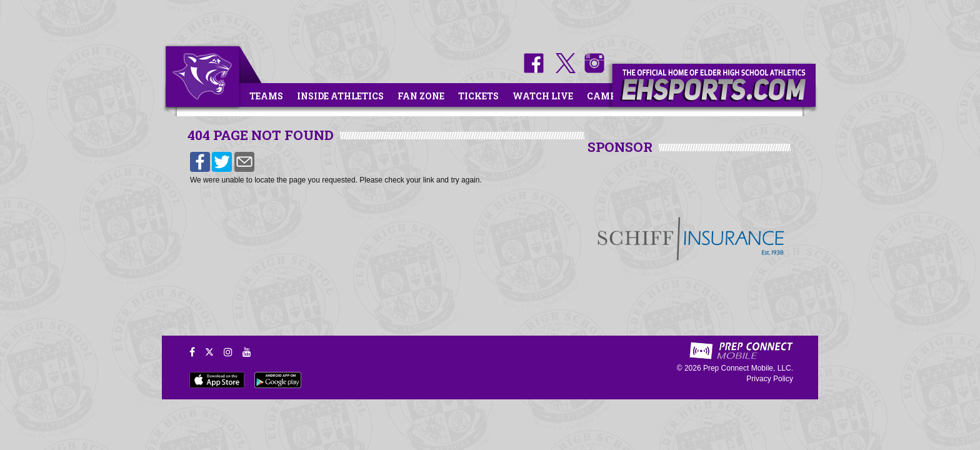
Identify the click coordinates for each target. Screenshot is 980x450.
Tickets (478, 96)
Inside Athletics (340, 96)
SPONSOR (620, 147)
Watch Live (543, 96)
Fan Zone (421, 96)
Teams (266, 96)
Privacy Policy (770, 379)
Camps (604, 96)
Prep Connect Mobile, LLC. (748, 368)
